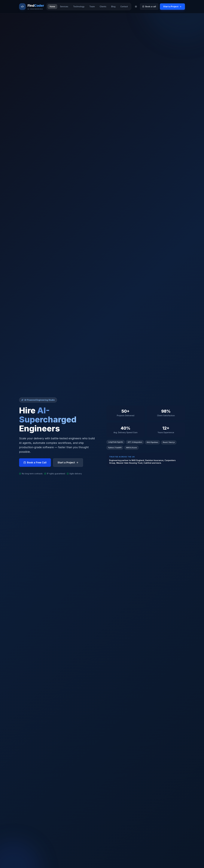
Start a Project (172, 6)
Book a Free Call (35, 463)
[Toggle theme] (136, 7)
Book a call (149, 6)
